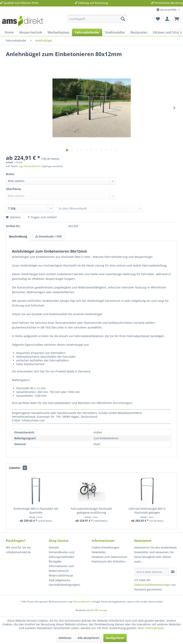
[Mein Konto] (167, 19)
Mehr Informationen (151, 628)
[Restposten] (139, 32)
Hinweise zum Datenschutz (109, 557)
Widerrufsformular (61, 575)
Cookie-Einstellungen (105, 547)
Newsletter (99, 552)
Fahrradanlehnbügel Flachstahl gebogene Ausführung (91, 511)
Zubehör (18, 468)
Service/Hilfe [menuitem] (167, 10)
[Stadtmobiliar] (115, 32)
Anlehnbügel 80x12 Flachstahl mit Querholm (36, 511)
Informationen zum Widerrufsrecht (61, 568)
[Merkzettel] (158, 19)
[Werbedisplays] (58, 32)
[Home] (9, 32)
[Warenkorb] (177, 19)
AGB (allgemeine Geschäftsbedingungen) (64, 583)
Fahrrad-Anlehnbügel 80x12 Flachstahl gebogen (147, 511)
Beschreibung (18, 236)
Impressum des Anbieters (109, 561)
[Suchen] (123, 19)
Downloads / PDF (49, 236)
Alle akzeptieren (88, 638)
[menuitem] (97, 19)
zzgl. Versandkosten (30, 166)
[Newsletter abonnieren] (173, 572)
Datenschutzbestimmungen (152, 585)
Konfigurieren (115, 638)
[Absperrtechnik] (31, 32)
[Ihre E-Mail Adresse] (151, 572)
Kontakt (54, 547)
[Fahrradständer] (87, 32)
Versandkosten (82, 602)
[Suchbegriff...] (97, 19)
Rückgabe (55, 561)
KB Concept (101, 610)
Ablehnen (65, 638)
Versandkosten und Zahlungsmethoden (62, 554)
